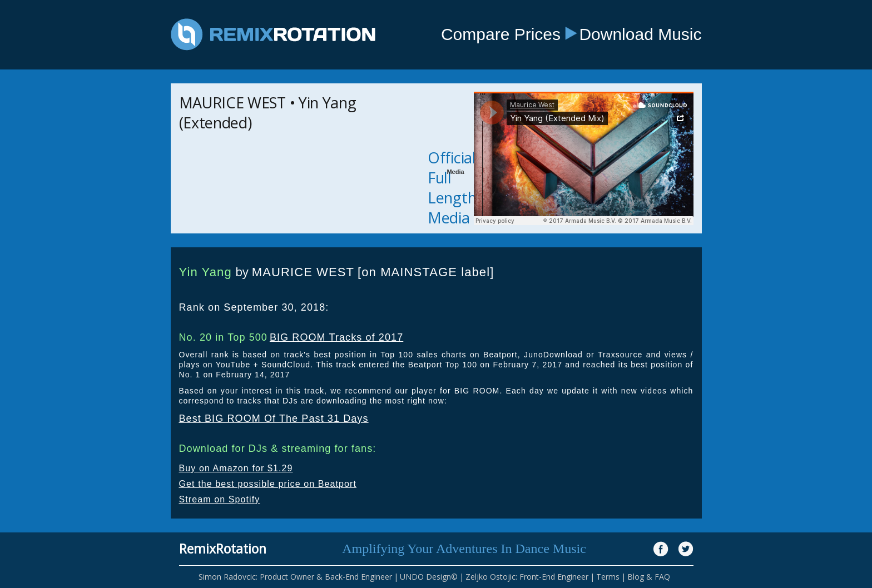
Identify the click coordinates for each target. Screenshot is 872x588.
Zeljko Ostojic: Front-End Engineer (527, 577)
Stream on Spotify (220, 499)
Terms (608, 577)
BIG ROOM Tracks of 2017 (336, 337)
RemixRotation (223, 549)
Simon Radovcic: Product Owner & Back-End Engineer (295, 577)
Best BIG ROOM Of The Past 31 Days (274, 418)
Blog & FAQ (649, 577)
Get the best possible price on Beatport (268, 484)
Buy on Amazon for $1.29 (236, 468)
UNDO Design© (429, 577)
